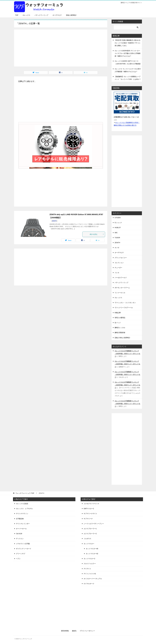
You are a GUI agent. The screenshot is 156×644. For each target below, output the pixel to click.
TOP (17, 15)
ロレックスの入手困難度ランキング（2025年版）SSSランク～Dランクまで (127, 354)
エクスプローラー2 (90, 534)
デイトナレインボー (23, 524)
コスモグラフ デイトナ (91, 504)
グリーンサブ (21, 554)
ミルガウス (87, 539)
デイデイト (87, 569)
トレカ (117, 273)
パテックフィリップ (41, 15)
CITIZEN (118, 218)
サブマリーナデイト (90, 514)
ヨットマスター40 (92, 549)
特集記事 (118, 313)
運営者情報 (65, 631)
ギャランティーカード (24, 549)
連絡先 (74, 631)
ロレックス (26, 15)
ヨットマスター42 (92, 554)
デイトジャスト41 (90, 574)
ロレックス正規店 (22, 504)
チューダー (118, 268)
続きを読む (97, 234)
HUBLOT (118, 228)
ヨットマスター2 (89, 559)
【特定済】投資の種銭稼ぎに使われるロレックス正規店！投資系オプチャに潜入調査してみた (128, 43)
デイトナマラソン (22, 514)
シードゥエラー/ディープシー (94, 524)
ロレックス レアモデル (24, 509)
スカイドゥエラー (90, 564)
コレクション (119, 263)
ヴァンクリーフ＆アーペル (124, 308)
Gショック (118, 223)
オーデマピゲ (57, 15)
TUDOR (117, 238)
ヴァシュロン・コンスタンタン (125, 303)
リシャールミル (120, 293)
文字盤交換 (20, 519)
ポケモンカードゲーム (122, 288)
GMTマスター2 (89, 509)
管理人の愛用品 (120, 318)
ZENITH (54, 221)
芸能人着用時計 (71, 15)
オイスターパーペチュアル (93, 579)
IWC (116, 233)
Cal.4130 (19, 534)
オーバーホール (21, 529)
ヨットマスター (89, 544)
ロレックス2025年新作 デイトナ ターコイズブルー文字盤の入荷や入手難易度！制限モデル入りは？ (128, 53)
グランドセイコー (121, 258)
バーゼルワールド (121, 278)
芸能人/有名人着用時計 (122, 338)
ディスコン (20, 539)
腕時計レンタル (120, 328)
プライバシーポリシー (87, 631)
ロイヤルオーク (89, 584)
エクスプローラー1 (90, 529)
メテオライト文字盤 (23, 544)
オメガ (117, 248)
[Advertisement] (61, 47)
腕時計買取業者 (120, 333)
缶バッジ (118, 323)
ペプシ (18, 559)
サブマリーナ (88, 519)
